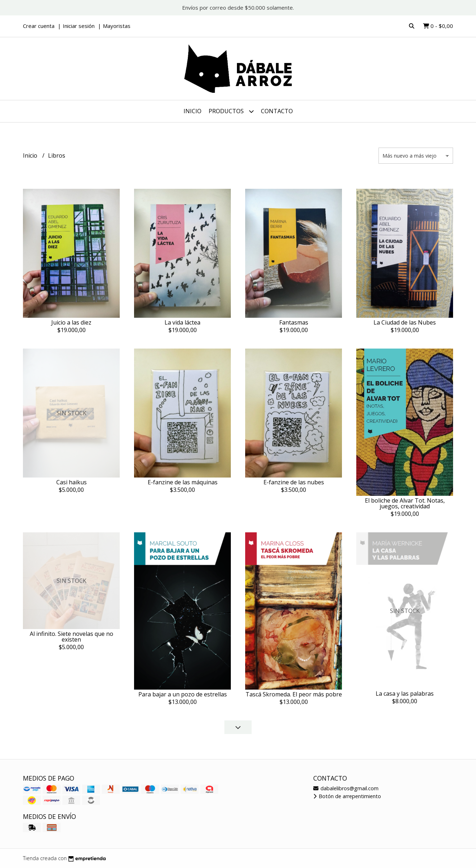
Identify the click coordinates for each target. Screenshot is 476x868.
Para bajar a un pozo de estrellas (183, 694)
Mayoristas (117, 26)
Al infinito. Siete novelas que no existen (72, 637)
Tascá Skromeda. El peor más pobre (294, 694)
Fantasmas (294, 322)
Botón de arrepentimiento (347, 796)
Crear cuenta (39, 26)
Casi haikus (72, 482)
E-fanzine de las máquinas (183, 482)
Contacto (277, 111)
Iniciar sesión (79, 26)
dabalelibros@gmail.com (346, 788)
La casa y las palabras (405, 694)
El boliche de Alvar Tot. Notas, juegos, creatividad (405, 503)
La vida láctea (182, 322)
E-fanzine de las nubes (294, 482)
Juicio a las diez (71, 322)
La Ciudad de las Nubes (405, 322)
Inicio (192, 111)
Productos (231, 111)
